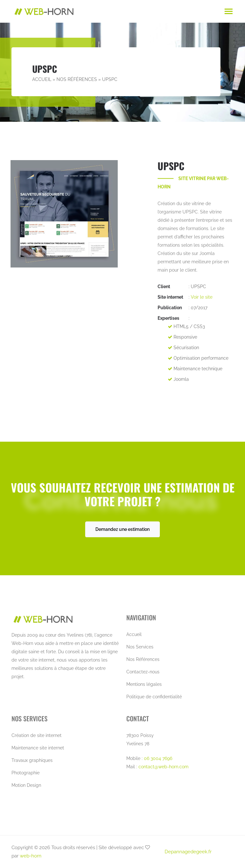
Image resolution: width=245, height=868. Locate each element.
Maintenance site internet (38, 748)
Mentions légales (144, 684)
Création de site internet (37, 735)
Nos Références (77, 80)
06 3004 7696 (158, 758)
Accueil (42, 80)
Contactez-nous (143, 672)
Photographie (26, 773)
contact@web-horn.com (163, 767)
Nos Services (140, 647)
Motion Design (26, 785)
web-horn (31, 856)
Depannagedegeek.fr (188, 852)
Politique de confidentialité (154, 697)
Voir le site (202, 300)
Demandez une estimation (122, 531)
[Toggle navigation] (229, 12)
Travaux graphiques (32, 760)
